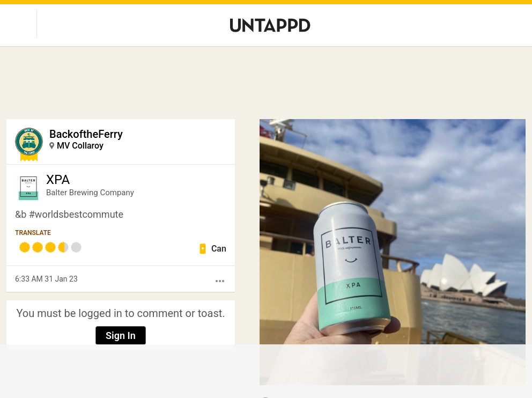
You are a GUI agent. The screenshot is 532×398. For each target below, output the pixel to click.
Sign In (121, 336)
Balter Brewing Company (90, 193)
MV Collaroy (80, 146)
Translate (33, 233)
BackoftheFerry (86, 134)
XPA (58, 180)
